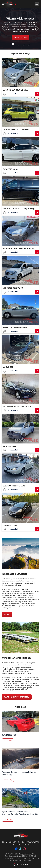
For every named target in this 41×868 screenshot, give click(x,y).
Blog (5, 842)
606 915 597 (22, 864)
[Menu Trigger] (37, 4)
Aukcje (13, 842)
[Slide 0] (13, 44)
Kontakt (26, 844)
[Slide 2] (23, 44)
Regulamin (15, 844)
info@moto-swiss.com (23, 860)
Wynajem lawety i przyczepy (17, 697)
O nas (7, 614)
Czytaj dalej (8, 740)
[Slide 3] (28, 44)
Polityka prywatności (28, 842)
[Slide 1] (18, 44)
